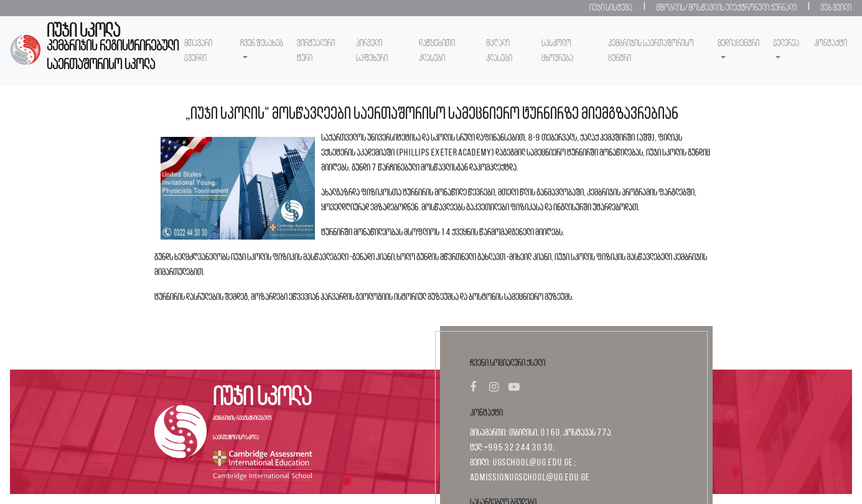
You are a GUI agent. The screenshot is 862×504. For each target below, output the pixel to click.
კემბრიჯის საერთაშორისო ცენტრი (651, 51)
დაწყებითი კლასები (437, 51)
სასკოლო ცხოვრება (557, 51)
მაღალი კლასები (499, 51)
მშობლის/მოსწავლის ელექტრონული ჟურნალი (726, 8)
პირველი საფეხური (372, 51)
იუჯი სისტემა (611, 8)
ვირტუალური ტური (316, 51)
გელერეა (786, 44)
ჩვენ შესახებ (262, 44)
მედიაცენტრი (738, 44)
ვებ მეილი (836, 8)
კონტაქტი (831, 44)
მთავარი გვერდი (198, 51)
